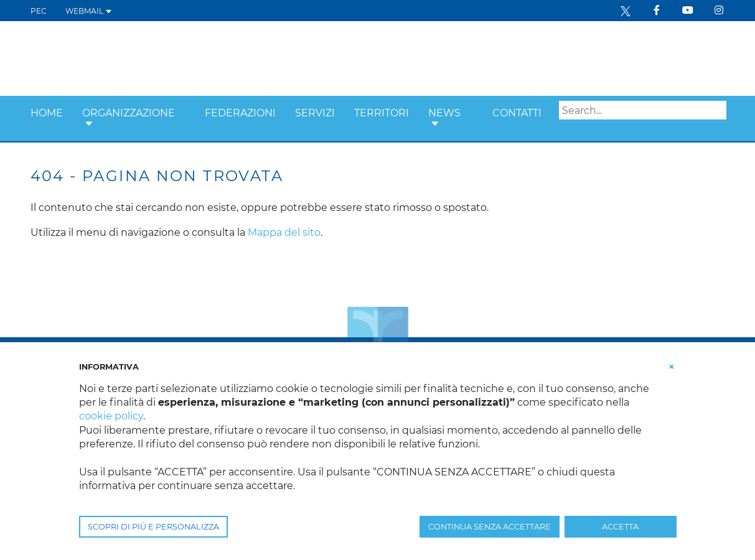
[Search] (643, 110)
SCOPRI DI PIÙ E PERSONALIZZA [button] (153, 527)
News (444, 113)
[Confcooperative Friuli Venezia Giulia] (131, 58)
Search (549, 129)
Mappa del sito (284, 232)
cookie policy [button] (111, 416)
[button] (89, 124)
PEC (39, 11)
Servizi (315, 113)
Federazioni (240, 113)
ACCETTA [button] (620, 527)
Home (47, 113)
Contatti (517, 113)
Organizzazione (129, 113)
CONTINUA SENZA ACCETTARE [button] (490, 527)
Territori (382, 113)
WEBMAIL (89, 11)
